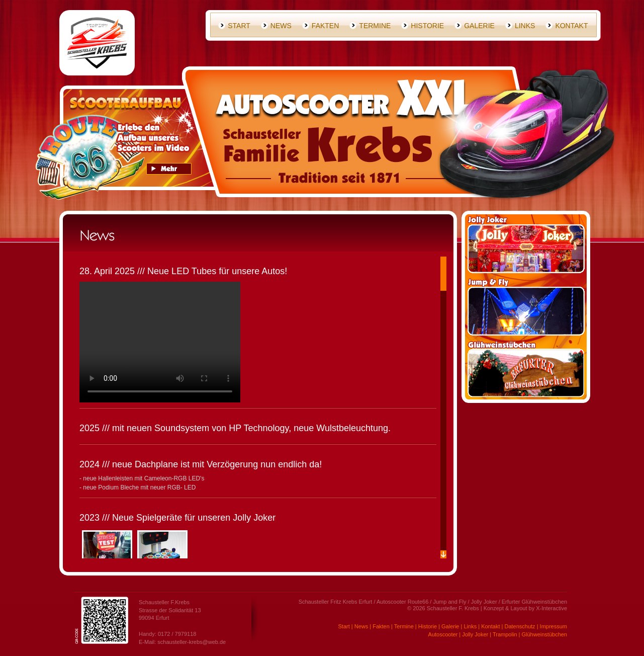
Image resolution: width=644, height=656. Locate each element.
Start (239, 26)
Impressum (554, 626)
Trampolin (505, 634)
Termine (375, 26)
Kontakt (571, 26)
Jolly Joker (475, 634)
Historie (427, 26)
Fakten (325, 26)
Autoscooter (443, 634)
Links (525, 26)
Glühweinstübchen (544, 634)
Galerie (479, 26)
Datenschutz (520, 626)
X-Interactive (551, 608)
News (281, 26)
